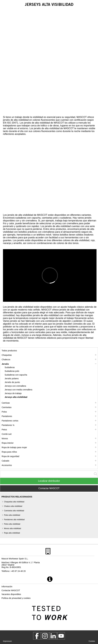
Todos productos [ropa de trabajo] (9, 351)
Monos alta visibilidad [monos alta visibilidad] (12, 528)
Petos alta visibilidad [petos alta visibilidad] (12, 524)
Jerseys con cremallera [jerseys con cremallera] (15, 386)
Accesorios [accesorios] (7, 465)
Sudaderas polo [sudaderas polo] (12, 371)
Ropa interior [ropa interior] (8, 443)
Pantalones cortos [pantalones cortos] (10, 421)
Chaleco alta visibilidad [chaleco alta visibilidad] (13, 506)
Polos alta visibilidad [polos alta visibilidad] (12, 515)
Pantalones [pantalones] (7, 416)
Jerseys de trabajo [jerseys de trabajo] (13, 393)
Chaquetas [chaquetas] (7, 355)
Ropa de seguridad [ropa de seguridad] (10, 456)
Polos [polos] (4, 412)
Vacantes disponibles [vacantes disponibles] (11, 594)
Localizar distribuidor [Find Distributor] (49, 481)
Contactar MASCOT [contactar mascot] (11, 590)
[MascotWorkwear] (37, 636)
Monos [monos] (5, 438)
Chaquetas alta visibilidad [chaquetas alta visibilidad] (14, 502)
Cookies (92, 641)
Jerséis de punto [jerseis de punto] (12, 382)
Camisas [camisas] (6, 403)
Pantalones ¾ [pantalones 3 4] (8, 425)
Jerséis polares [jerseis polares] (12, 379)
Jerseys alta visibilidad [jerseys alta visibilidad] (16, 397)
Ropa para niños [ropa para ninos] (9, 452)
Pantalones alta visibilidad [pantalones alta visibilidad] (14, 520)
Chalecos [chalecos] (6, 359)
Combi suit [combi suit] (7, 434)
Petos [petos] (4, 430)
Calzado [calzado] (5, 461)
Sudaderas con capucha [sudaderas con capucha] (16, 375)
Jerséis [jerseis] (5, 364)
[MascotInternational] (61, 636)
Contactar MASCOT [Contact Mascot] (49, 488)
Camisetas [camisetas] (7, 407)
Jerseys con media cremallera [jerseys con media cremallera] (18, 390)
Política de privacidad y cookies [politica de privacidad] (16, 598)
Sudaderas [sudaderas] (10, 367)
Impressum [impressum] (7, 641)
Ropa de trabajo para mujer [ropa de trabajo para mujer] (14, 447)
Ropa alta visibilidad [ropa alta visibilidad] (12, 533)
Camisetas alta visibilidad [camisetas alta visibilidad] (14, 511)
